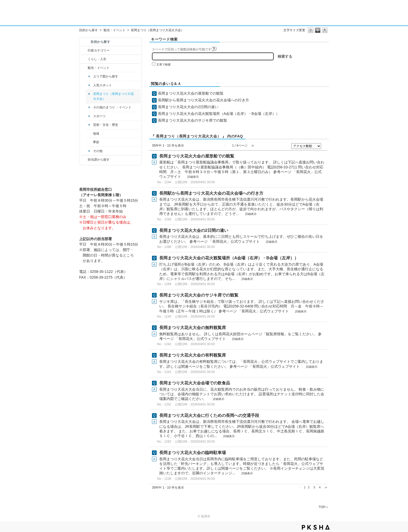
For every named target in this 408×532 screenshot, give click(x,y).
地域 (96, 134)
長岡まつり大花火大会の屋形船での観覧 (191, 93)
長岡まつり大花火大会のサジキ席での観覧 (193, 120)
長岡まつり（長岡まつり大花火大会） (113, 96)
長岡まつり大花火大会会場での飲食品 (195, 383)
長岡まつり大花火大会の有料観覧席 (193, 355)
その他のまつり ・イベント (112, 107)
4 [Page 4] (320, 487)
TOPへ (323, 507)
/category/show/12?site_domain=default (84, 59)
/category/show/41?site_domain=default (89, 134)
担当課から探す (99, 160)
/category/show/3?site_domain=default (84, 50)
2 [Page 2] (309, 487)
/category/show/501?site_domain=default (89, 142)
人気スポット (103, 85)
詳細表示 (193, 177)
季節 (96, 142)
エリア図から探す (106, 76)
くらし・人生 (97, 59)
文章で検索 (164, 64)
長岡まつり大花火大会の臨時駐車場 (193, 453)
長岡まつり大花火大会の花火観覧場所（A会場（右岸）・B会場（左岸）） (219, 114)
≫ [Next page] (326, 487)
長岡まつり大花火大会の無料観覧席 (193, 328)
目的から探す (88, 30)
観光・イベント (114, 30)
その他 (98, 151)
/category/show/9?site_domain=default (84, 160)
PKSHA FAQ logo (316, 527)
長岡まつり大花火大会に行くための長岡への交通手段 (209, 415)
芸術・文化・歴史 (106, 125)
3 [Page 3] (314, 487)
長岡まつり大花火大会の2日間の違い (188, 107)
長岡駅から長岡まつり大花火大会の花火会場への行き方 (203, 100)
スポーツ (99, 116)
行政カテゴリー (99, 50)
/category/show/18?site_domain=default (84, 68)
